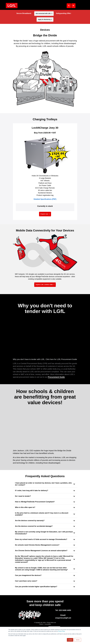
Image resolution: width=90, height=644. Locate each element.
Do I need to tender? (23, 496)
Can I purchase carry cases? (26, 581)
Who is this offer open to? (25, 507)
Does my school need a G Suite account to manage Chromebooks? (41, 539)
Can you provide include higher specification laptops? (36, 587)
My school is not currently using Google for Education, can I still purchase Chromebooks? (44, 533)
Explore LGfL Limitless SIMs (44, 285)
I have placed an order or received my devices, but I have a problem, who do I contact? (43, 484)
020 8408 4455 (65, 610)
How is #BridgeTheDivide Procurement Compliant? (35, 502)
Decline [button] (78, 640)
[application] (45, 338)
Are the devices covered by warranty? (30, 521)
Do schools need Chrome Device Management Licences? (37, 545)
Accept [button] (70, 640)
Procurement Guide (56, 377)
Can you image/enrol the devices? (28, 575)
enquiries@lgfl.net (63, 618)
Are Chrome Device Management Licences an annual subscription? (41, 551)
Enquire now (44, 214)
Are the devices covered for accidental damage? (34, 526)
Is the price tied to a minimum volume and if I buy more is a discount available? (42, 514)
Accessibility (48, 624)
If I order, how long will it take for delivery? (32, 491)
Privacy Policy (61, 631)
